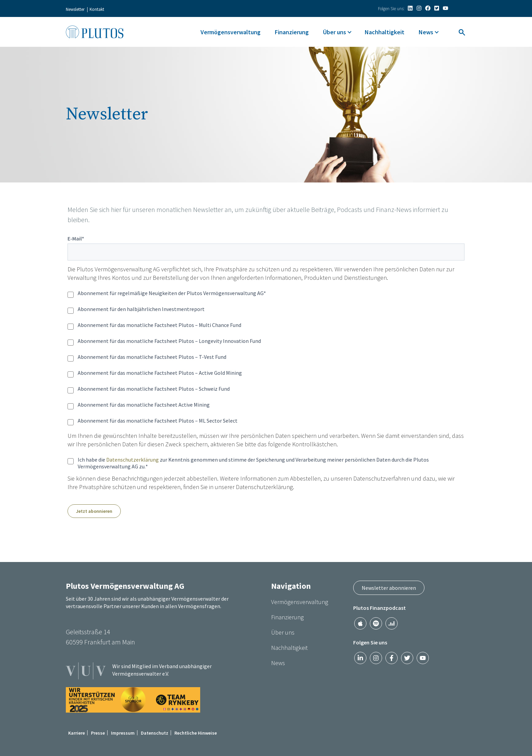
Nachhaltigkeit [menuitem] (385, 32)
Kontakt (97, 9)
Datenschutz (155, 733)
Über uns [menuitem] (335, 32)
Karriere (77, 733)
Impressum (123, 733)
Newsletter (75, 9)
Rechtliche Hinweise (196, 733)
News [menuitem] (426, 32)
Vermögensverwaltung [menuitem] (231, 32)
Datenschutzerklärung (132, 460)
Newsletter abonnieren (389, 588)
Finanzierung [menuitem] (292, 32)
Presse (98, 733)
